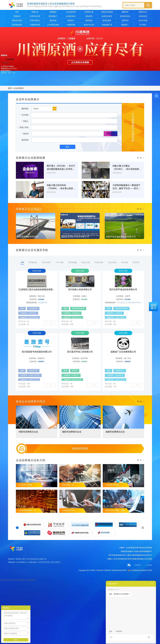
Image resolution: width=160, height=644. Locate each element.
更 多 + (141, 158)
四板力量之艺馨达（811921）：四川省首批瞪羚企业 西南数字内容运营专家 (127, 168)
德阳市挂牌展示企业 (72, 432)
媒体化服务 (107, 20)
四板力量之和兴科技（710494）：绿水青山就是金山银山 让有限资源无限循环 (61, 187)
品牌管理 (125, 20)
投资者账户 (53, 16)
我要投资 (125, 12)
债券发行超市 (17, 20)
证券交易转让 (35, 20)
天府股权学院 (35, 25)
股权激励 (89, 20)
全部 (18, 263)
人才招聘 (149, 572)
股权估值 (53, 20)
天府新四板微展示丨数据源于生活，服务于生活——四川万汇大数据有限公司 (126, 187)
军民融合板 (29, 263)
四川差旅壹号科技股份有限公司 (37, 352)
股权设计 (71, 20)
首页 (17, 12)
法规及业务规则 (107, 12)
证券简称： (33, 296)
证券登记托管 (35, 16)
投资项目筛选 (125, 16)
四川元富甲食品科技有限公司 (123, 289)
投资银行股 (89, 12)
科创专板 (128, 263)
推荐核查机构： (32, 303)
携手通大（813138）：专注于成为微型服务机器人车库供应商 (61, 168)
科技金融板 (72, 263)
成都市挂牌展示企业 (115, 432)
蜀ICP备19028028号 (119, 577)
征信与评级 (143, 20)
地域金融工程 (107, 25)
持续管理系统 (80, 448)
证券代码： (34, 299)
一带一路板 (58, 263)
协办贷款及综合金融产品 (37, 566)
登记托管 (141, 263)
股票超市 (17, 16)
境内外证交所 (89, 25)
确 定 (68, 147)
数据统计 (125, 25)
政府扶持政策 (107, 16)
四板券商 (89, 16)
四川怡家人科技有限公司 (80, 289)
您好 (111, 631)
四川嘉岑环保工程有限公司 (80, 352)
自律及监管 (143, 16)
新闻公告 (35, 12)
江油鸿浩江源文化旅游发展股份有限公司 (37, 289)
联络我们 (119, 631)
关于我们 (143, 25)
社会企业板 (115, 263)
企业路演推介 (71, 16)
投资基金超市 (17, 25)
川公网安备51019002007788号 (140, 577)
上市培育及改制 (53, 25)
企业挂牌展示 (71, 12)
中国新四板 (71, 25)
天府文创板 (43, 263)
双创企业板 (86, 263)
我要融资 (53, 12)
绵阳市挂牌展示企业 (28, 432)
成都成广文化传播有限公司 (123, 352)
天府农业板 (101, 263)
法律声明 (138, 572)
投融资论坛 (143, 12)
